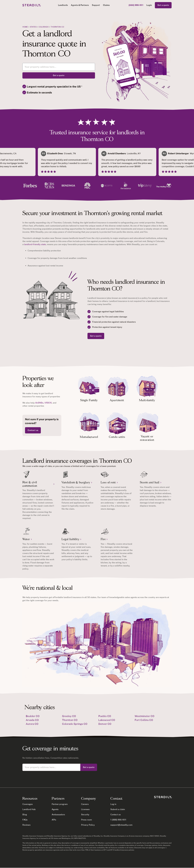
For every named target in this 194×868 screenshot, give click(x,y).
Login (149, 5)
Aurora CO (32, 724)
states (33, 27)
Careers (85, 804)
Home (25, 27)
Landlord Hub (29, 809)
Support (96, 5)
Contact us (33, 430)
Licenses (85, 809)
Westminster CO (144, 716)
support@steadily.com (121, 825)
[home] (32, 5)
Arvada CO (32, 720)
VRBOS (48, 403)
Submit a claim (118, 809)
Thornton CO (57, 27)
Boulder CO (33, 716)
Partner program (60, 804)
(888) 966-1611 (136, 5)
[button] (63, 5)
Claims (106, 5)
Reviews (26, 825)
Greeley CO (69, 716)
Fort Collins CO (144, 720)
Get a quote (163, 5)
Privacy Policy (88, 825)
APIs (54, 820)
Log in (113, 804)
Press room (87, 820)
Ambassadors (58, 815)
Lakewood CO (107, 720)
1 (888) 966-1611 (118, 820)
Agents (55, 809)
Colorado (44, 27)
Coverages (28, 804)
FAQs (25, 820)
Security (85, 815)
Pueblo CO (105, 716)
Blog (25, 815)
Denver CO (105, 724)
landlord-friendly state (35, 244)
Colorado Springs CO (75, 724)
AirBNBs (39, 403)
